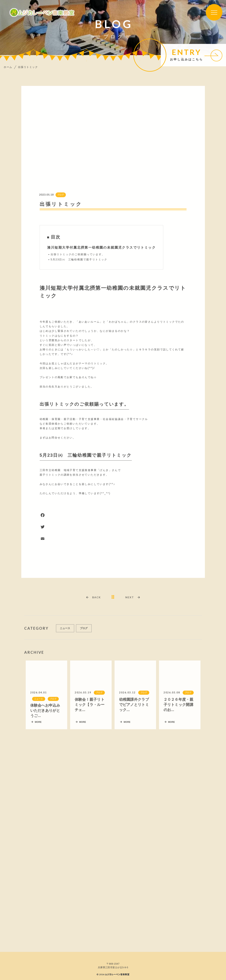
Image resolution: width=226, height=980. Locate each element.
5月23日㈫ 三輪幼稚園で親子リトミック (79, 260)
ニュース (65, 630)
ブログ (59, 195)
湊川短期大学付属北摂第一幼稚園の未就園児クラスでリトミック (102, 248)
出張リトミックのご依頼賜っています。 (78, 255)
